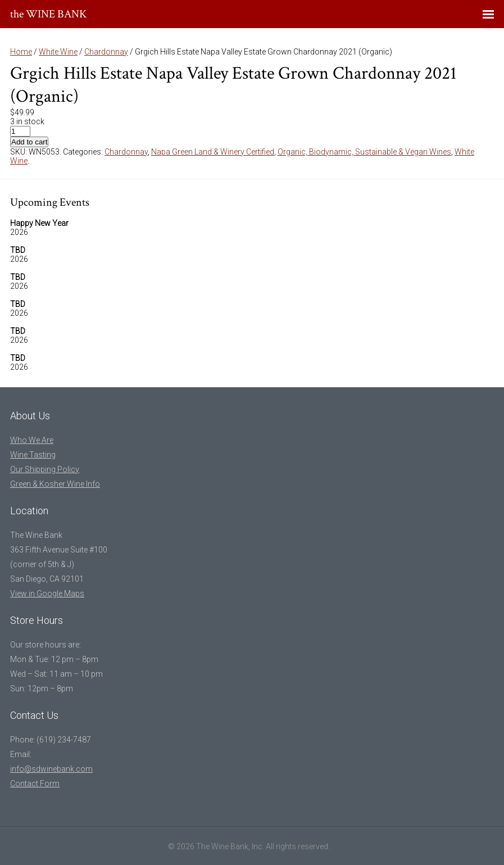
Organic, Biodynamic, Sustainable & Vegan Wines (364, 152)
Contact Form (35, 784)
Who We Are (32, 440)
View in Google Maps (47, 594)
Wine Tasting (33, 455)
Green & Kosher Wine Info (55, 484)
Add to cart (29, 142)
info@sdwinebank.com (51, 769)
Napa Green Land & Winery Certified (213, 152)
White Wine (58, 52)
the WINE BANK (49, 14)
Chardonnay (106, 52)
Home (21, 52)
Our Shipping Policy (45, 469)
